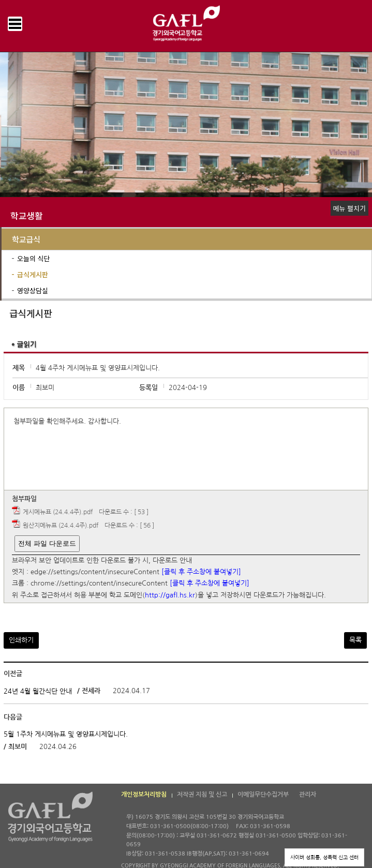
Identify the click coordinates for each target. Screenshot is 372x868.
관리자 (308, 795)
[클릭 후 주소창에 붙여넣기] (201, 572)
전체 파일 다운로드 (47, 543)
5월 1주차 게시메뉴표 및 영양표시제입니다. (66, 734)
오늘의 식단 (33, 258)
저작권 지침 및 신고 (202, 795)
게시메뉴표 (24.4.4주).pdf (58, 512)
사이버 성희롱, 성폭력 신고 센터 (324, 857)
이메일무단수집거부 (263, 795)
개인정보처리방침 (144, 795)
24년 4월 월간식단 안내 (38, 691)
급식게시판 (33, 274)
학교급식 (26, 239)
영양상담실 (33, 290)
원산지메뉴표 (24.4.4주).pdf (61, 526)
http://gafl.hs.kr (170, 595)
